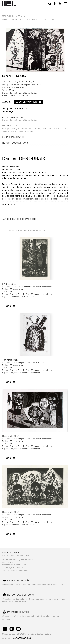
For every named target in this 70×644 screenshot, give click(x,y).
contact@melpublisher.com (14, 565)
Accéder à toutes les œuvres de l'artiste (26, 231)
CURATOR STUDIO (22, 638)
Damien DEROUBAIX (15, 76)
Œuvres (21, 16)
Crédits (48, 634)
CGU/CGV (22, 634)
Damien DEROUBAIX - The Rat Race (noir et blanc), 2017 (28, 19)
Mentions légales (36, 634)
